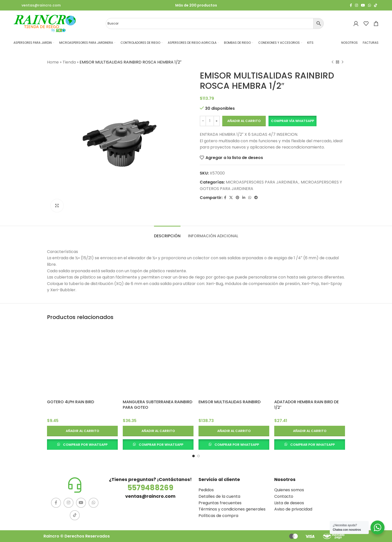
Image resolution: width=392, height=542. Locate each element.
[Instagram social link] (356, 5)
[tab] (167, 233)
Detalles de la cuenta (219, 496)
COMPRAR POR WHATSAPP (85, 445)
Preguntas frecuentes (220, 503)
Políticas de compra (218, 516)
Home (53, 62)
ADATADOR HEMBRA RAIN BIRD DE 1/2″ (306, 405)
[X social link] (231, 198)
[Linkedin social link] (244, 198)
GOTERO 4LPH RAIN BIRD (70, 402)
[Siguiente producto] (342, 62)
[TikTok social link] (375, 5)
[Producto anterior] (332, 62)
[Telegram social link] (256, 198)
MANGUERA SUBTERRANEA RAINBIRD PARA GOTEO (157, 405)
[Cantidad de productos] (210, 121)
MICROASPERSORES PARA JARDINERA (262, 182)
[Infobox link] (37, 5)
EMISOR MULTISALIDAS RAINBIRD (229, 402)
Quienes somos (289, 490)
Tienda (69, 62)
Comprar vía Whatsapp (292, 121)
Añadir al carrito (244, 121)
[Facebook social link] (351, 5)
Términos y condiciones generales (232, 509)
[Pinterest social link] (237, 198)
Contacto (284, 496)
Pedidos (206, 490)
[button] (292, 121)
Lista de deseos (289, 503)
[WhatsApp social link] (369, 5)
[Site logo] (45, 23)
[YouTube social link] (363, 5)
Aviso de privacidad (293, 509)
